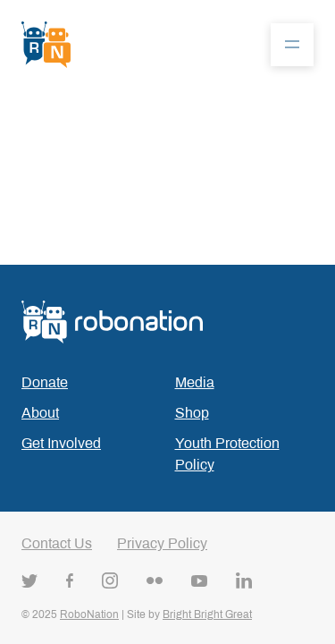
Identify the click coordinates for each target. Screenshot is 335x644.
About (40, 413)
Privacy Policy (162, 543)
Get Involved (61, 443)
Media (195, 382)
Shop (192, 413)
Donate (45, 382)
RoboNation (89, 614)
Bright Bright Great (207, 614)
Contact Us (57, 543)
